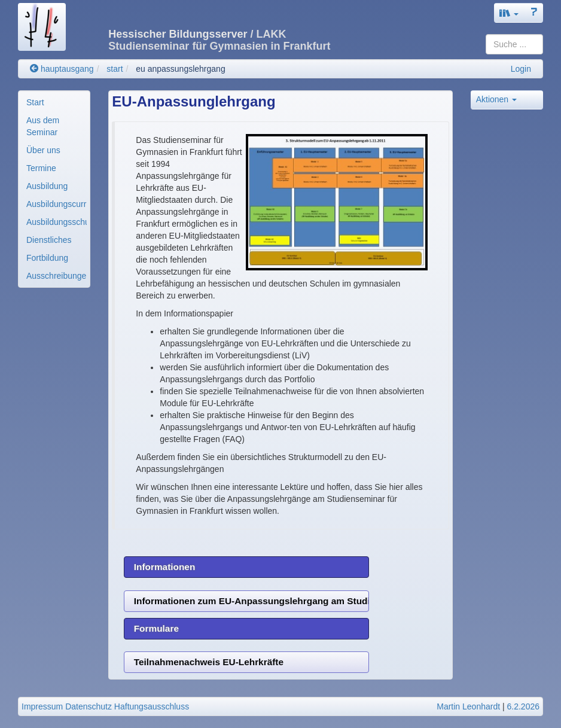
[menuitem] (54, 102)
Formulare (156, 628)
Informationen (165, 567)
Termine (41, 168)
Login (521, 69)
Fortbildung (47, 258)
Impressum (42, 706)
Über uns (43, 150)
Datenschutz (89, 706)
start (115, 69)
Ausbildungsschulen (57, 222)
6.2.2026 (524, 706)
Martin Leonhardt (468, 706)
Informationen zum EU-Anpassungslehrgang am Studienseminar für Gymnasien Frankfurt (252, 601)
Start (35, 102)
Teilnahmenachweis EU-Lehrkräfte (209, 662)
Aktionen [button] (496, 99)
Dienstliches (49, 240)
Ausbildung (47, 186)
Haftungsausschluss (152, 706)
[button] (509, 13)
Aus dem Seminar (43, 126)
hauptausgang (62, 69)
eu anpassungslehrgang (180, 69)
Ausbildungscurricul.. (57, 204)
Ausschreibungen (57, 276)
